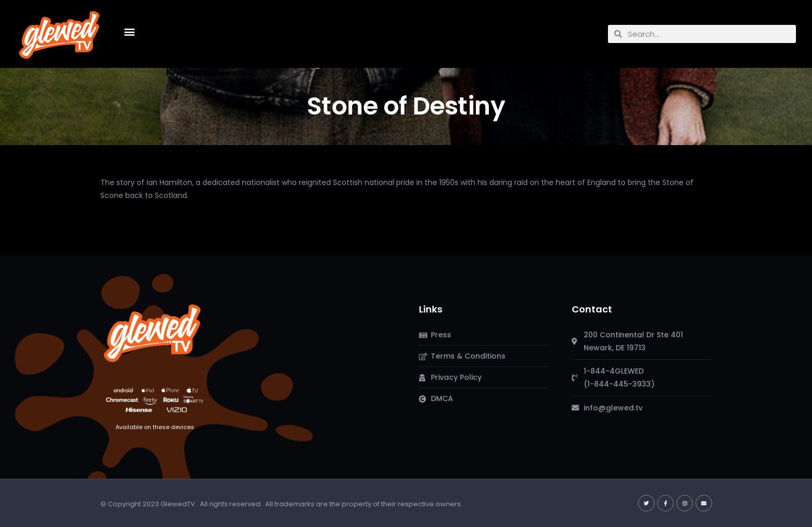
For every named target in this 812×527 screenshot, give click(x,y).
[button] (129, 31)
